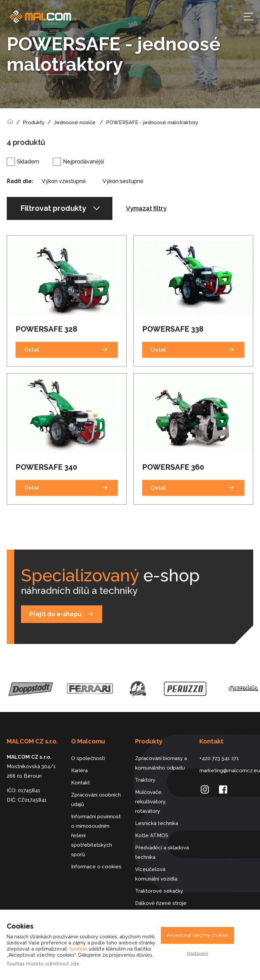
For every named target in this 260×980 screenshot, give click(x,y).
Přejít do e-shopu (56, 614)
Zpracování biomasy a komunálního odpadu (161, 763)
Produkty (34, 122)
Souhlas (78, 949)
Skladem (28, 162)
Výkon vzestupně (64, 181)
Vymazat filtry (146, 208)
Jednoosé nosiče (75, 122)
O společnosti (88, 758)
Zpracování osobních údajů (96, 800)
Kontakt (81, 783)
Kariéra (79, 771)
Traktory (145, 780)
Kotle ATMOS (152, 836)
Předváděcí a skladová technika (162, 852)
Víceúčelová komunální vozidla (156, 874)
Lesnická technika (157, 823)
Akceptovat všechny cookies (197, 935)
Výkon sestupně (123, 181)
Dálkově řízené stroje (161, 903)
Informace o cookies (96, 867)
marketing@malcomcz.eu (226, 771)
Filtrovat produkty (60, 208)
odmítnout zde (62, 964)
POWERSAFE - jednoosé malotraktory (152, 122)
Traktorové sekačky (159, 891)
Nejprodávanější (83, 162)
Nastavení (198, 953)
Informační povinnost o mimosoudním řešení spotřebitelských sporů (96, 836)
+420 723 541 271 (219, 758)
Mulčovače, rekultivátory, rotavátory (151, 802)
